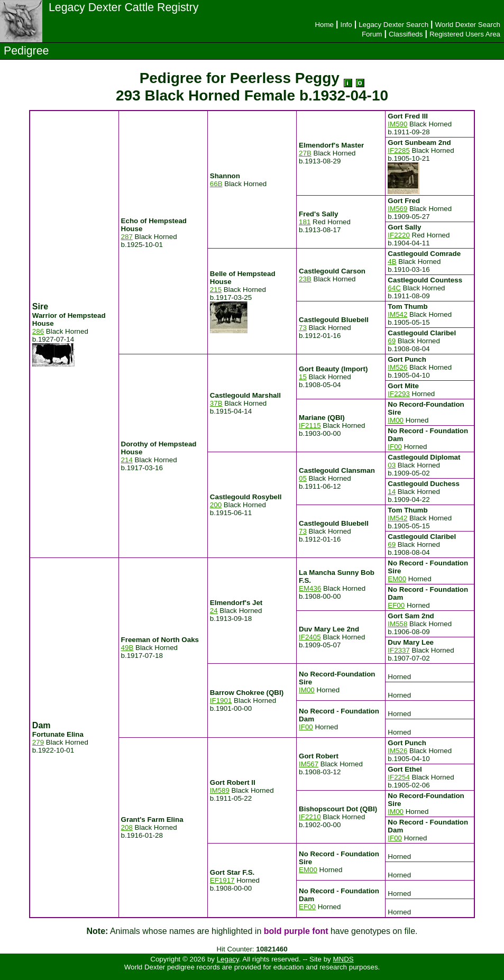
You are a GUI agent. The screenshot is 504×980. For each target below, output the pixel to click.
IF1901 (221, 700)
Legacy (228, 959)
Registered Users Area (465, 34)
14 (392, 492)
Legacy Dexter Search (393, 25)
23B (305, 279)
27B (305, 153)
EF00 (396, 605)
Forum (372, 34)
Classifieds (406, 34)
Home (324, 25)
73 (303, 328)
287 (127, 237)
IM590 (397, 124)
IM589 (220, 790)
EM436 (310, 588)
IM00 (396, 420)
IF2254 (399, 777)
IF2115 (310, 425)
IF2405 (310, 637)
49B (127, 648)
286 (38, 331)
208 (127, 827)
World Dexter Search (468, 25)
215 (216, 290)
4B (392, 262)
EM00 (397, 579)
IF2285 (399, 150)
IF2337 (399, 650)
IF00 (395, 447)
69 (392, 341)
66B (216, 184)
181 (305, 222)
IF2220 (399, 235)
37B (216, 403)
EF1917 (222, 880)
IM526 (397, 367)
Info (346, 25)
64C (394, 288)
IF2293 (399, 394)
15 (303, 377)
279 (38, 742)
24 (214, 611)
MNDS (343, 959)
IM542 (397, 314)
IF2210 (310, 817)
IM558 (397, 624)
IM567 (309, 764)
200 (216, 505)
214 (127, 460)
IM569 (397, 209)
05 (303, 478)
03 (392, 465)
